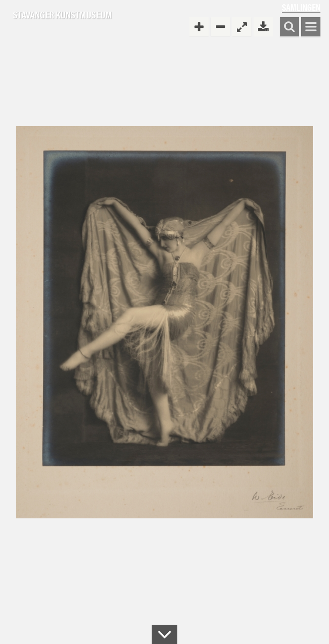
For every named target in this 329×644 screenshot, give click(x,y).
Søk (289, 27)
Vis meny (311, 27)
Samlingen (301, 7)
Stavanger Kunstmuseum (62, 15)
